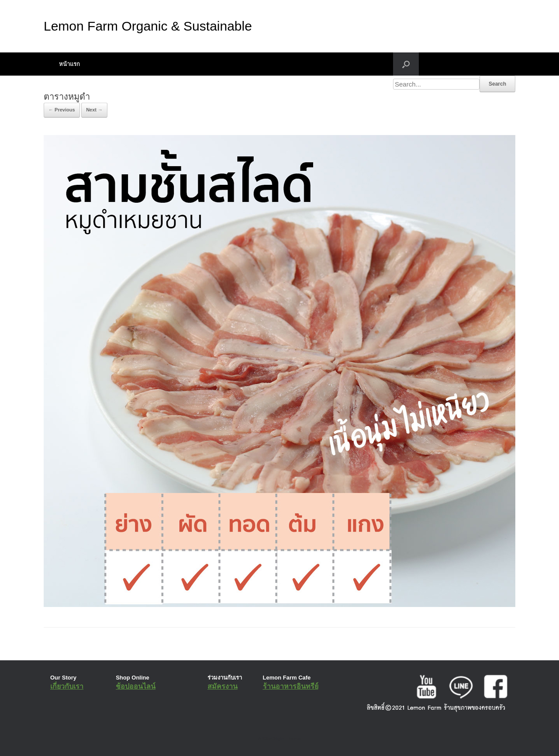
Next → (94, 110)
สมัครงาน (223, 686)
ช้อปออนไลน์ (136, 686)
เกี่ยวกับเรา (67, 686)
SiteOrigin (273, 739)
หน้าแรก (69, 64)
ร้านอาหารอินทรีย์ (291, 686)
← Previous (62, 110)
